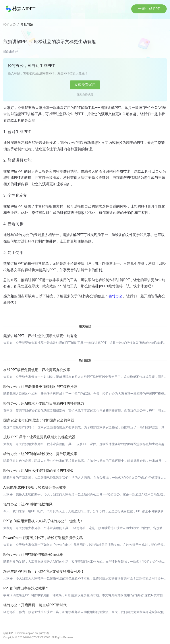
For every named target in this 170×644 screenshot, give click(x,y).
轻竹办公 (10, 25)
